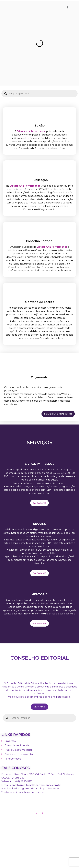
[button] (67, 7)
